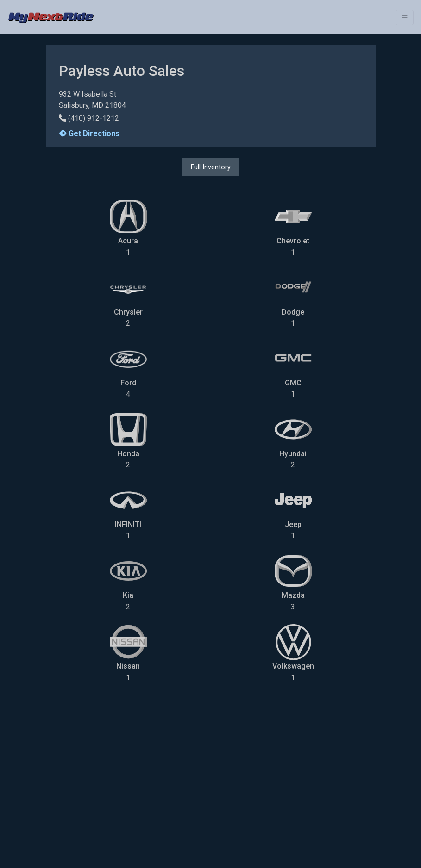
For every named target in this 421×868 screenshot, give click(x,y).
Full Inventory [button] (211, 167)
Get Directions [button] (89, 133)
